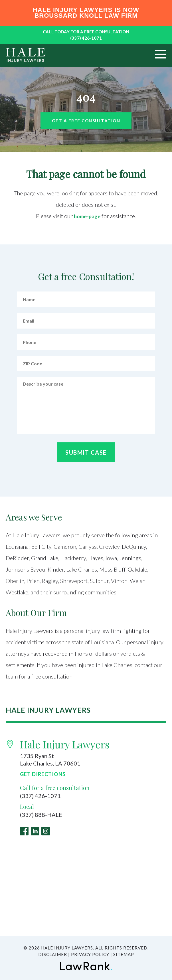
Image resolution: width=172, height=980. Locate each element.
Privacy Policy (90, 955)
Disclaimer (53, 955)
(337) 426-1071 (86, 38)
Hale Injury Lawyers (65, 744)
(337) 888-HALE (41, 815)
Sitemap (124, 955)
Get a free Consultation (86, 121)
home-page (87, 216)
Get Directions (43, 774)
